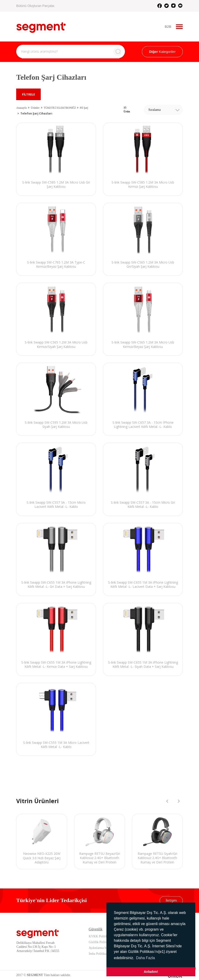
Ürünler (35, 108)
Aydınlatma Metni (100, 948)
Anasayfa (21, 108)
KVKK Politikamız (101, 936)
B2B (168, 27)
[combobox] (163, 110)
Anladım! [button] (151, 972)
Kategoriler (162, 52)
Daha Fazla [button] (146, 958)
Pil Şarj (84, 108)
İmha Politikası (98, 954)
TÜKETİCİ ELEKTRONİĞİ (60, 108)
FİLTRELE (28, 94)
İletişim (171, 900)
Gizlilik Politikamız (101, 942)
